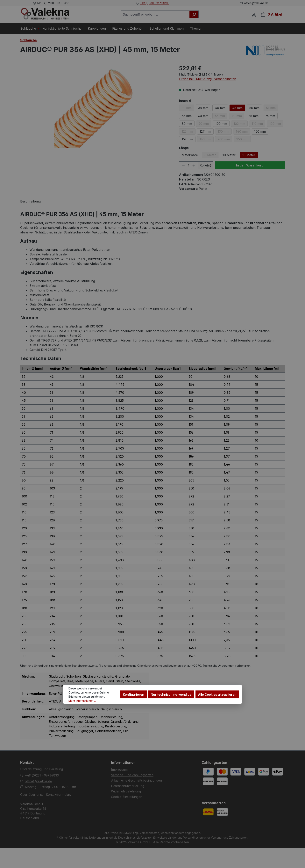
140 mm (243, 132)
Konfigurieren (134, 695)
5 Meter (211, 156)
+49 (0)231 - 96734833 (155, 3)
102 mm (241, 124)
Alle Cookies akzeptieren (217, 695)
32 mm (188, 109)
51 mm (272, 109)
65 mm (221, 116)
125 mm (189, 132)
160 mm (207, 140)
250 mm (244, 140)
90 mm (205, 124)
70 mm (238, 116)
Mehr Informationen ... (82, 701)
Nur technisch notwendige (171, 695)
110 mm (259, 124)
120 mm (276, 124)
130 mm (225, 132)
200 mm (225, 140)
